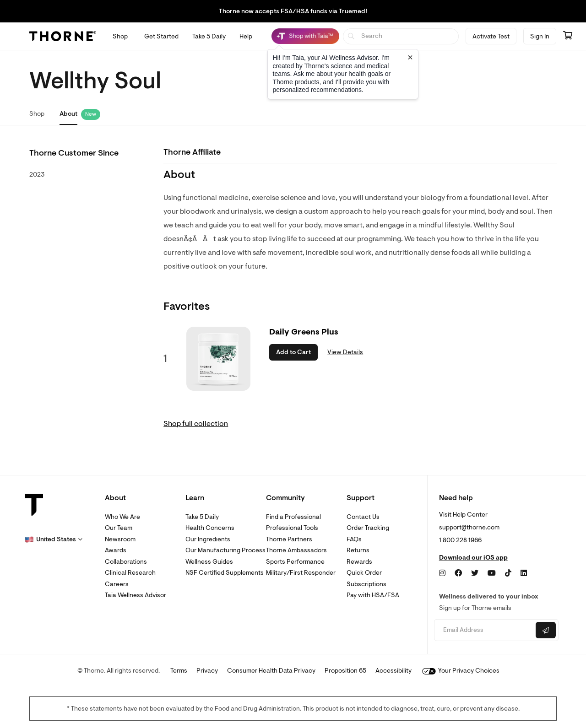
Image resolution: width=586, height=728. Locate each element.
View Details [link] (345, 352)
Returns (358, 550)
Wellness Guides (209, 562)
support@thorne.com (469, 527)
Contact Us (363, 517)
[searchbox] (401, 36)
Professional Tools (292, 528)
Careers (117, 584)
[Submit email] (546, 630)
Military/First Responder (301, 573)
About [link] (68, 114)
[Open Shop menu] (120, 36)
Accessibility (393, 671)
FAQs (354, 539)
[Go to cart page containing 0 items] (568, 36)
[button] (54, 539)
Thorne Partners (289, 539)
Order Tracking (368, 528)
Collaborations (126, 562)
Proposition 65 (345, 671)
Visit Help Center (463, 515)
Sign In (540, 36)
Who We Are (122, 517)
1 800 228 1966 (460, 540)
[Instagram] (442, 573)
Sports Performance (295, 562)
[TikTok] (508, 573)
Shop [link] (37, 114)
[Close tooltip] (410, 57)
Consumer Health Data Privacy (271, 671)
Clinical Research (130, 573)
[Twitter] (475, 573)
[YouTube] (492, 573)
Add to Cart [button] (293, 352)
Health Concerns (210, 528)
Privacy (207, 671)
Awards (116, 550)
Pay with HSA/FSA (373, 595)
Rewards (359, 562)
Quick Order (364, 573)
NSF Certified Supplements (225, 573)
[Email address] (484, 630)
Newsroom (120, 539)
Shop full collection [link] (196, 424)
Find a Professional (293, 517)
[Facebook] (458, 573)
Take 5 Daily (202, 517)
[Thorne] (63, 36)
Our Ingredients (208, 539)
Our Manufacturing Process (225, 550)
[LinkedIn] (524, 573)
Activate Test (491, 36)
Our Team (119, 528)
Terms (179, 671)
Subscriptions (366, 584)
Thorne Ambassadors (296, 550)
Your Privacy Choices (461, 671)
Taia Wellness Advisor (136, 595)
